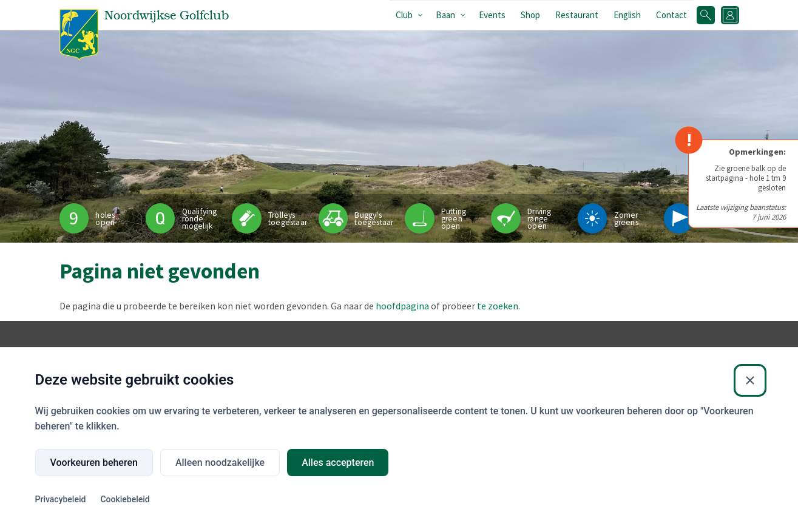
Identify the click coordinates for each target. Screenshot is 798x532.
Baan (445, 15)
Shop (530, 15)
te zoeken (498, 306)
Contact (671, 15)
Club (404, 15)
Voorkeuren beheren (94, 463)
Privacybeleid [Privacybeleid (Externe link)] (61, 499)
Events (492, 15)
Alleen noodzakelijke (220, 463)
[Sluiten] (750, 380)
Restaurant (577, 15)
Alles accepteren (338, 463)
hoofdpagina (402, 306)
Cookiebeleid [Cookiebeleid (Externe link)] (125, 499)
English (627, 15)
